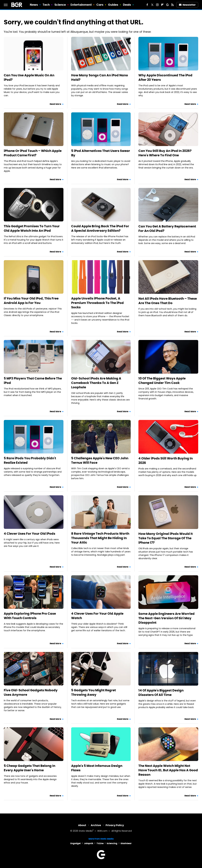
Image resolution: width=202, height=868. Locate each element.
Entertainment (81, 5)
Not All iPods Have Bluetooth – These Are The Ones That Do (168, 301)
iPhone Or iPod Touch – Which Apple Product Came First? (33, 153)
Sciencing (112, 843)
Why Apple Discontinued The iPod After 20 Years (165, 77)
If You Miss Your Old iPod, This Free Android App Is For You (31, 301)
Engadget (76, 843)
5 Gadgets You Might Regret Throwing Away (94, 692)
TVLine (100, 843)
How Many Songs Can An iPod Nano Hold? (100, 77)
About (82, 825)
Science (60, 5)
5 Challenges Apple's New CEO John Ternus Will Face (100, 460)
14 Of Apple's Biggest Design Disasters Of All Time (161, 693)
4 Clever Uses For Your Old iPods (30, 534)
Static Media (86, 831)
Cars (100, 5)
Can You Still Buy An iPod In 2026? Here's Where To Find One (165, 153)
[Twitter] (152, 5)
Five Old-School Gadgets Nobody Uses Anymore (31, 692)
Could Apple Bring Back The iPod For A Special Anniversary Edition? (100, 228)
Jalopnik (89, 843)
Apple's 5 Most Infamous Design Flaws (97, 768)
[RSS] (172, 5)
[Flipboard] (162, 5)
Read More (55, 104)
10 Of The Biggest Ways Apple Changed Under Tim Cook (162, 381)
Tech (46, 5)
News (34, 5)
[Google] (167, 5)
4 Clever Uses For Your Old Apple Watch (97, 616)
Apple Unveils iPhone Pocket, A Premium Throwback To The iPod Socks (97, 303)
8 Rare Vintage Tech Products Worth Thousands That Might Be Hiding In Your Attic (100, 538)
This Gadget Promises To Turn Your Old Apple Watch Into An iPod (32, 228)
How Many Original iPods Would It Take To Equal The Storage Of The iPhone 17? (166, 538)
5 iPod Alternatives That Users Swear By (101, 153)
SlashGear (126, 843)
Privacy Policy (115, 825)
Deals (127, 5)
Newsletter (187, 5)
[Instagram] (157, 5)
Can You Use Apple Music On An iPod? (29, 77)
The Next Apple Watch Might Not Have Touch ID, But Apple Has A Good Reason (168, 770)
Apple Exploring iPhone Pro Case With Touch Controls (30, 616)
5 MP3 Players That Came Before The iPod (33, 381)
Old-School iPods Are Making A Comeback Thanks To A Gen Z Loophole (96, 383)
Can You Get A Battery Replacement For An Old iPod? (167, 229)
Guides (113, 5)
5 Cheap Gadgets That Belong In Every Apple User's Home (30, 768)
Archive (96, 825)
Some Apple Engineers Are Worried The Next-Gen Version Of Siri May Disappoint (166, 618)
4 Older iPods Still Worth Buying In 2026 (166, 461)
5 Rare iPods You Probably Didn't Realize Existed (30, 460)
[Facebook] (147, 5)
